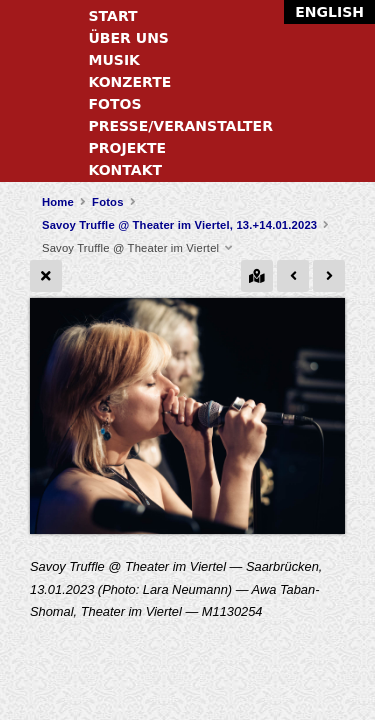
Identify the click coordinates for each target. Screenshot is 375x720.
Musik (114, 60)
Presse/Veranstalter (181, 126)
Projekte (128, 148)
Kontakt (126, 170)
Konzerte (130, 82)
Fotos (115, 104)
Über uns (129, 38)
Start (113, 16)
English (329, 12)
